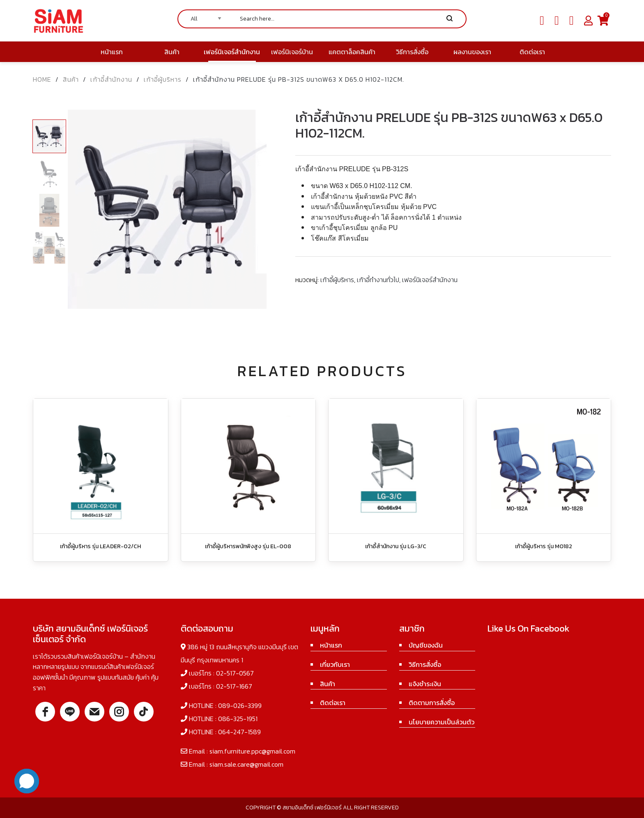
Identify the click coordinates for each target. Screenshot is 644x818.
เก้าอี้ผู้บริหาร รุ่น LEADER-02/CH (100, 546)
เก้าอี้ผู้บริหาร (163, 79)
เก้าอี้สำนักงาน (111, 79)
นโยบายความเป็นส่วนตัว (442, 722)
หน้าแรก (331, 645)
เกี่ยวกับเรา (335, 664)
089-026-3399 (240, 705)
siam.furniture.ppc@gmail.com (252, 751)
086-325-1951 (238, 719)
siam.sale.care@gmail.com (246, 764)
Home (42, 79)
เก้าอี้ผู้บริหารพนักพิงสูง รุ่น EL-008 (248, 546)
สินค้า (71, 79)
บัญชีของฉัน (426, 645)
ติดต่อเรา (333, 703)
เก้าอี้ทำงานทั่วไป (378, 280)
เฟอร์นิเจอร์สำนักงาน (430, 280)
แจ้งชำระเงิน (425, 684)
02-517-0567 (235, 673)
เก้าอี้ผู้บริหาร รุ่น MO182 (544, 546)
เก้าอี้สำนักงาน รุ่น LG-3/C (396, 546)
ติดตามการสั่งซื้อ (432, 703)
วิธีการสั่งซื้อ (425, 664)
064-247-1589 (239, 732)
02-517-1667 (234, 686)
